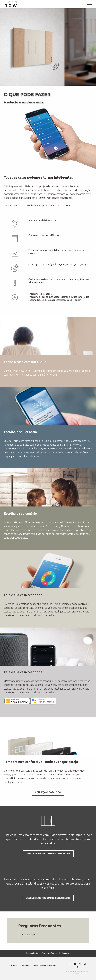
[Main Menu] (90, 4)
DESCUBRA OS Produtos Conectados (48, 854)
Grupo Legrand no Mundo (45, 965)
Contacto (65, 953)
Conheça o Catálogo (48, 792)
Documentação (32, 953)
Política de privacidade (20, 965)
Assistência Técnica (50, 953)
